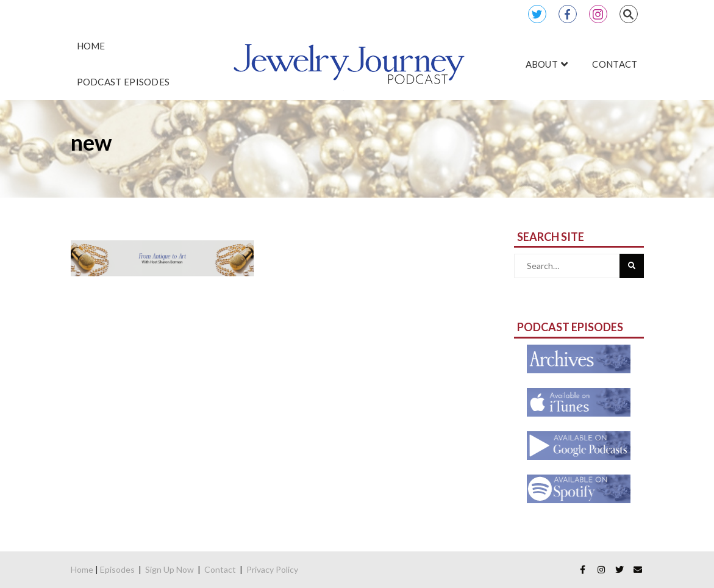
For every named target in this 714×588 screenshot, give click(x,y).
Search (629, 14)
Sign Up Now (170, 569)
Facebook (568, 14)
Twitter (537, 14)
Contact (220, 569)
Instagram (598, 14)
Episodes (117, 569)
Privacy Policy (272, 569)
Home (82, 569)
